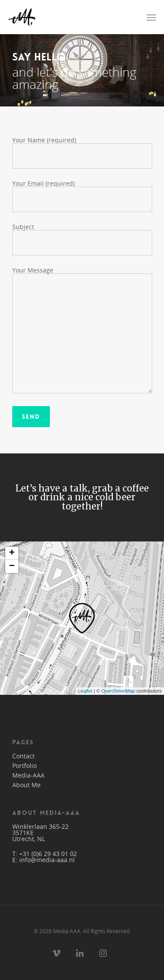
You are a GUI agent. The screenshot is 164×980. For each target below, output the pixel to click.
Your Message (82, 330)
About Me (26, 785)
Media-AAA (28, 775)
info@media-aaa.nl (47, 860)
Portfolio (24, 766)
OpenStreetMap (118, 691)
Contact (23, 756)
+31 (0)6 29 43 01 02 (48, 854)
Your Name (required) (82, 152)
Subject (82, 239)
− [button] (12, 566)
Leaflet (85, 691)
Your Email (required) (82, 196)
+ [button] (12, 553)
